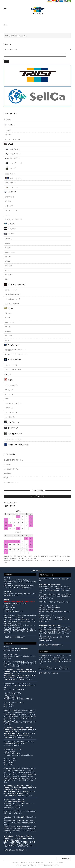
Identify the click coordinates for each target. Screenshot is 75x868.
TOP (5, 21)
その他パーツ (10, 417)
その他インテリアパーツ (14, 219)
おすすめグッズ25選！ (11, 482)
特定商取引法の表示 (38, 862)
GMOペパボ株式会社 (44, 865)
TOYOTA (8, 239)
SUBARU (8, 266)
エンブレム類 (12, 149)
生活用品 (11, 174)
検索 (7, 61)
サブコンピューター (12, 304)
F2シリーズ (9, 390)
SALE (5, 25)
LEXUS (8, 243)
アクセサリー (12, 187)
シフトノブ (9, 206)
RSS (58, 862)
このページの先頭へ (64, 859)
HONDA (8, 261)
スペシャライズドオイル (14, 403)
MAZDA (8, 257)
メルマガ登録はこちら (37, 496)
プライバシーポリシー (50, 862)
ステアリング (10, 197)
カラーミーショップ (21, 865)
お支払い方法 (23, 862)
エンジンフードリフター (14, 439)
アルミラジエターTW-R (13, 370)
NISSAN (8, 248)
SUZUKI (8, 270)
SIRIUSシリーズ (11, 290)
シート (8, 215)
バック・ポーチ (13, 154)
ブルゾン (8, 135)
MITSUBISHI (10, 252)
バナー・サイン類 (14, 178)
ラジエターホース (11, 365)
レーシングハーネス (12, 210)
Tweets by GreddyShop (10, 503)
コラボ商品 (8, 464)
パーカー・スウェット (13, 139)
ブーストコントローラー (14, 299)
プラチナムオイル (11, 385)
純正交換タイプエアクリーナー (16, 350)
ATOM (62, 862)
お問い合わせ (15, 862)
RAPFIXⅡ (9, 201)
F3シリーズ (9, 394)
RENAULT (9, 275)
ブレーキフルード (11, 412)
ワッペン (11, 183)
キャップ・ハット (14, 163)
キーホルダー (12, 158)
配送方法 (30, 862)
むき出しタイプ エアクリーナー (17, 354)
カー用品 (11, 168)
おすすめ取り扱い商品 (11, 469)
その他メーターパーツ (13, 295)
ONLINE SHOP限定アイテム (13, 460)
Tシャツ (8, 130)
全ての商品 (8, 119)
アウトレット (8, 473)
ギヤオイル (9, 408)
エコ (7, 399)
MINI (7, 279)
